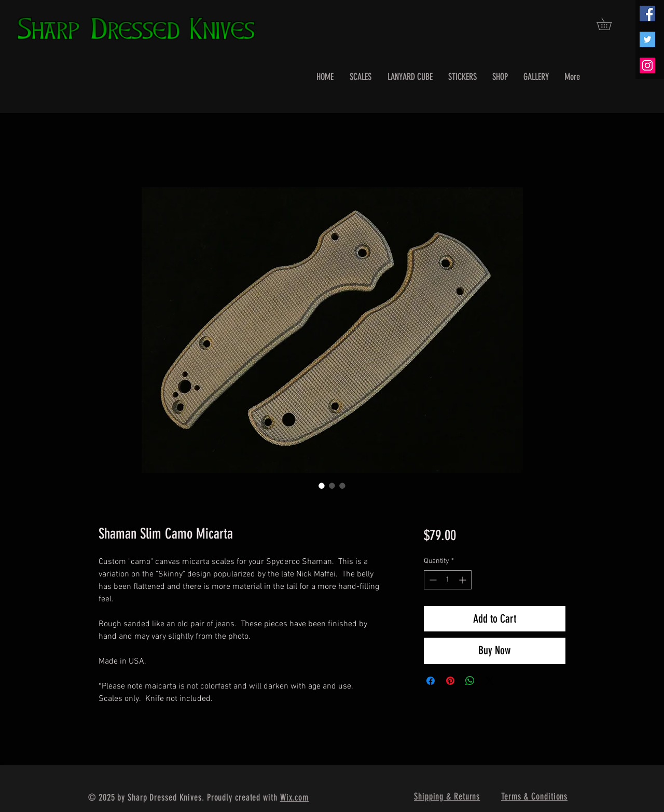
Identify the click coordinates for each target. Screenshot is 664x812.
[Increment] (464, 580)
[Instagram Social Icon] (647, 65)
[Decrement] (432, 580)
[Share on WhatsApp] (470, 681)
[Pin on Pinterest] (450, 681)
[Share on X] (490, 681)
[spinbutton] (448, 580)
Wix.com (294, 797)
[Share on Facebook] (431, 681)
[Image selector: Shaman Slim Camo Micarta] (322, 486)
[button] (610, 24)
